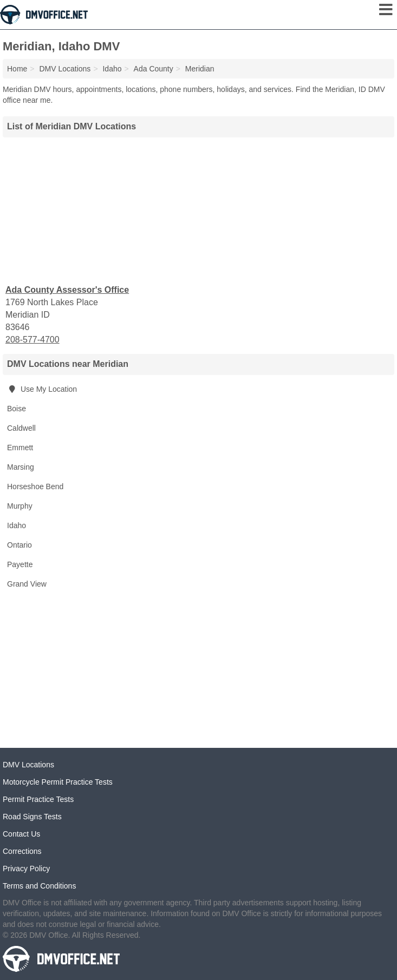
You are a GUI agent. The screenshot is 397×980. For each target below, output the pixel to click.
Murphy (20, 506)
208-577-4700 (32, 340)
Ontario (19, 545)
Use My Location (42, 389)
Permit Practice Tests (38, 799)
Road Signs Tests (32, 817)
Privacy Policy (26, 869)
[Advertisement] (199, 209)
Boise (17, 409)
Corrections (22, 851)
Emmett (20, 448)
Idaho (17, 525)
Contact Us (21, 834)
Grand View (27, 584)
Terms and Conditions (39, 886)
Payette (20, 564)
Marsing (21, 467)
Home (17, 69)
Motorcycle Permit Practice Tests (58, 782)
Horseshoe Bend (35, 486)
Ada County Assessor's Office (67, 290)
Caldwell (21, 428)
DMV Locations (28, 765)
